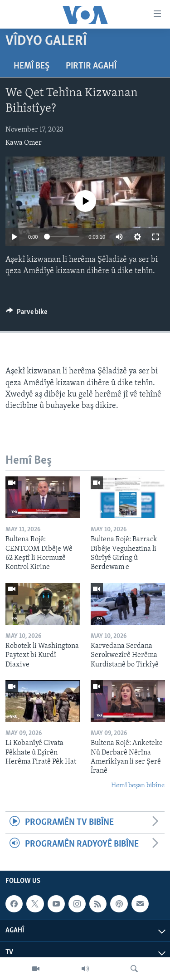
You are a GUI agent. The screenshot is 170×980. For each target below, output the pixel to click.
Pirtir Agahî (91, 66)
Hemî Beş (32, 66)
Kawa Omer (24, 143)
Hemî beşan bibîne (138, 786)
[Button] (27, 314)
